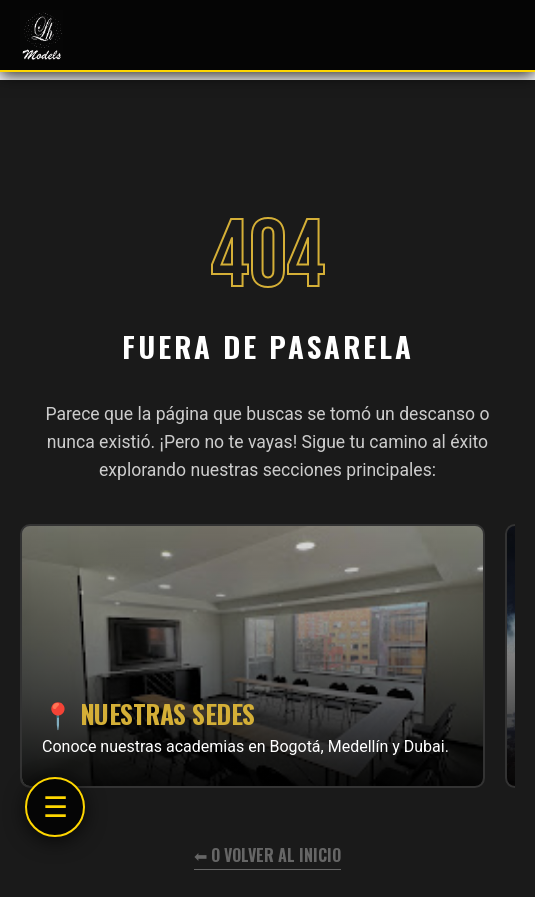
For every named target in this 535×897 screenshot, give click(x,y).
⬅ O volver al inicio (267, 855)
